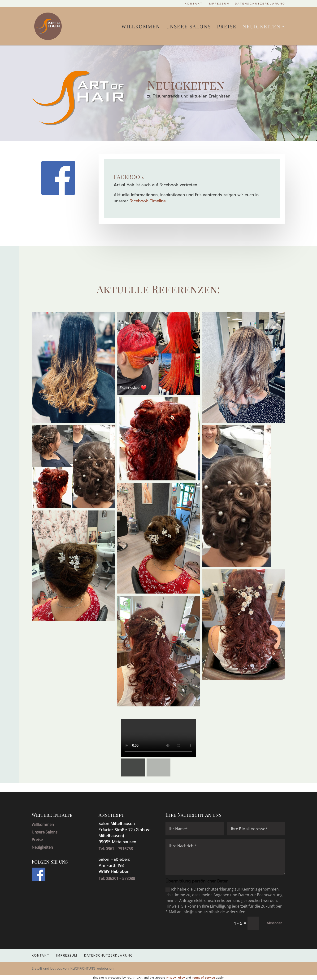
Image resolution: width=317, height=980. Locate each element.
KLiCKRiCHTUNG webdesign (92, 969)
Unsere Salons (189, 27)
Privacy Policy (175, 978)
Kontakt (194, 4)
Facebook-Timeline (148, 201)
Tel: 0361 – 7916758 (116, 849)
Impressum (219, 4)
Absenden (274, 923)
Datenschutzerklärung (260, 4)
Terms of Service (203, 978)
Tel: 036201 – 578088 (117, 878)
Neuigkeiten (262, 27)
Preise (227, 27)
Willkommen (141, 27)
